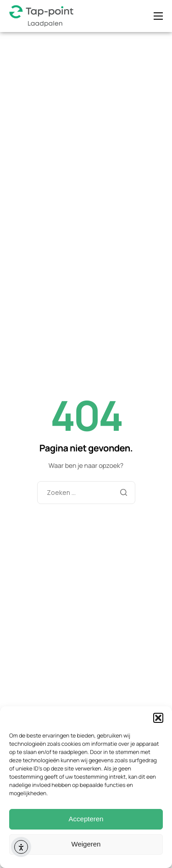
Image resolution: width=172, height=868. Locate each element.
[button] (158, 718)
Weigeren (86, 844)
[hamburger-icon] (158, 16)
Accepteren (86, 819)
